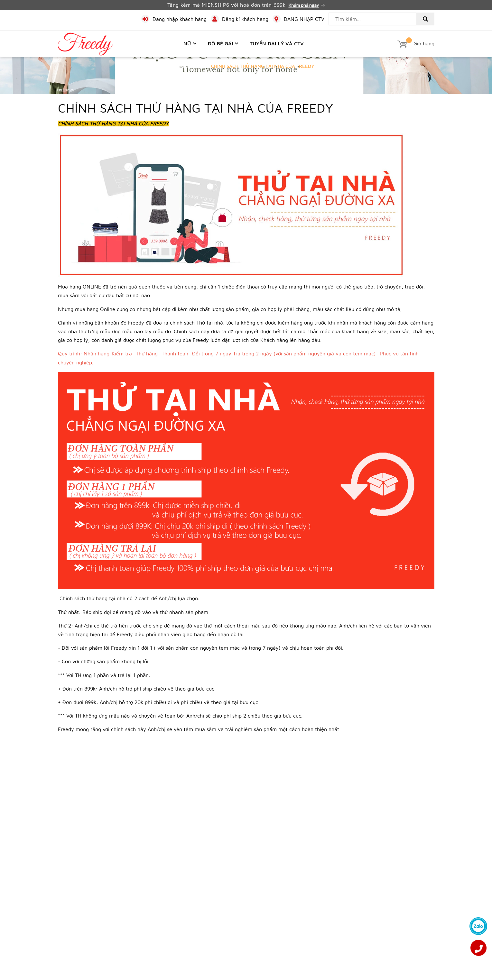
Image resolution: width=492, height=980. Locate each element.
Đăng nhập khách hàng (180, 19)
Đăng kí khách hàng (245, 19)
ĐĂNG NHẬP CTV (304, 19)
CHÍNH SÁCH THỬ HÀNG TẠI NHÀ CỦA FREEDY (195, 108)
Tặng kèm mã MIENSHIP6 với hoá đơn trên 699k (246, 5)
